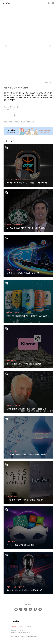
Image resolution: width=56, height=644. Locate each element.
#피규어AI (9, 587)
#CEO (21, 225)
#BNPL (8, 360)
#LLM (15, 542)
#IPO (12, 360)
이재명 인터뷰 (30, 121)
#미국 (8, 451)
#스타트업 (19, 179)
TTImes (23, 121)
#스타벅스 (9, 225)
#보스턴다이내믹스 (21, 587)
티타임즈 (11, 121)
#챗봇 (15, 360)
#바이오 (15, 451)
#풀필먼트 (13, 270)
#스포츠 (8, 179)
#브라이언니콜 (15, 225)
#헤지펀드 (12, 406)
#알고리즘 (17, 406)
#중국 (11, 451)
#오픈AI (8, 542)
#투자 (8, 406)
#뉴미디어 (13, 179)
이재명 (6, 121)
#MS (12, 542)
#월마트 (18, 270)
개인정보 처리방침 (17, 626)
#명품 (15, 496)
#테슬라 (14, 587)
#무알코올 (12, 313)
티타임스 (17, 121)
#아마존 (8, 270)
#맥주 (8, 313)
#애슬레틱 (17, 313)
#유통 (12, 496)
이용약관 (29, 626)
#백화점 (8, 496)
